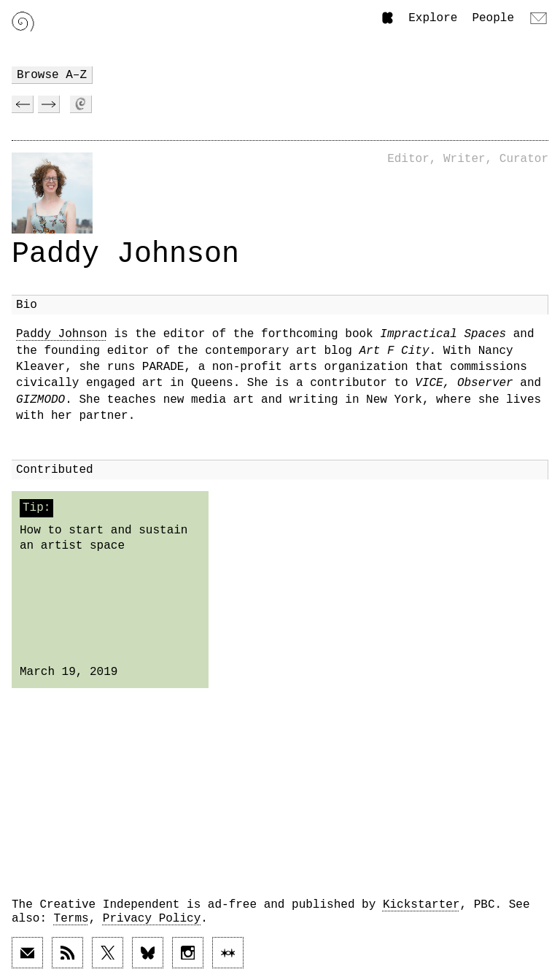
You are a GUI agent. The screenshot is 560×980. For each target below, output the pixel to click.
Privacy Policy (152, 919)
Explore (433, 18)
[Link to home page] (23, 22)
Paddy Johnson (62, 334)
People (493, 18)
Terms (71, 919)
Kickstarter (421, 905)
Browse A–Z (52, 75)
